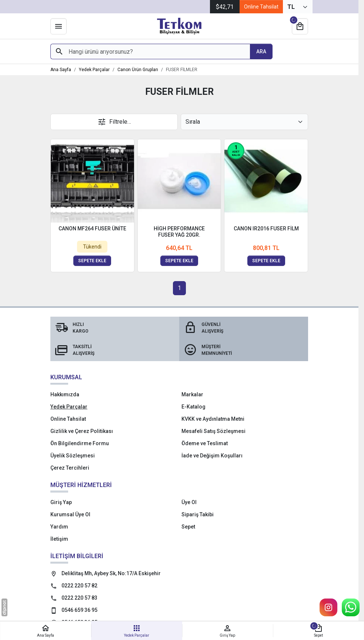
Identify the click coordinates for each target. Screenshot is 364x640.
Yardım (59, 527)
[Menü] (59, 26)
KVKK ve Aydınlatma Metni (213, 419)
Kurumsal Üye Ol (70, 514)
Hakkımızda (65, 394)
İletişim (59, 539)
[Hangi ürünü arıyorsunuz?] (150, 51)
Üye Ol (189, 502)
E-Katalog (193, 407)
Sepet (188, 527)
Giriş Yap (61, 502)
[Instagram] (328, 607)
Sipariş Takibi (198, 514)
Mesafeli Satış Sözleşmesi (213, 431)
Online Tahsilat (261, 7)
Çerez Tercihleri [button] (70, 468)
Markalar (192, 394)
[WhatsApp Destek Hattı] (351, 607)
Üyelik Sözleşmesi (73, 456)
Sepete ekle (92, 261)
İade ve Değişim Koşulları (212, 456)
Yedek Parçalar (69, 407)
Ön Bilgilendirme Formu (80, 443)
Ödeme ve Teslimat (205, 443)
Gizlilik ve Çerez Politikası (82, 431)
